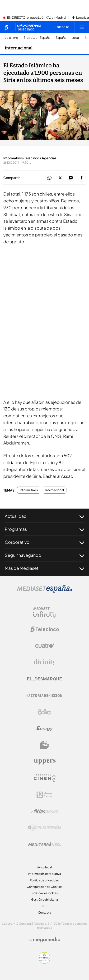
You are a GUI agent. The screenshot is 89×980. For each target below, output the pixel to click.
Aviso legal (44, 867)
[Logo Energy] (45, 728)
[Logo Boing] (45, 712)
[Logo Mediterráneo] (45, 844)
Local (75, 38)
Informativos (29, 490)
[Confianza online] (44, 962)
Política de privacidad (44, 880)
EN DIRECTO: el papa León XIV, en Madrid (36, 18)
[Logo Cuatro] (45, 646)
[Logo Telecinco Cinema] (45, 778)
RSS (45, 906)
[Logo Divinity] (45, 662)
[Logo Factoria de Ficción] (45, 695)
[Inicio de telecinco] (7, 27)
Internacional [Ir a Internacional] (19, 48)
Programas (44, 529)
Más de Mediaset (44, 568)
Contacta (44, 912)
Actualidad (44, 516)
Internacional (55, 490)
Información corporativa (44, 874)
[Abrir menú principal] (82, 27)
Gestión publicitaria (44, 899)
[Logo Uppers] (45, 762)
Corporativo (44, 542)
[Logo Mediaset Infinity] (45, 613)
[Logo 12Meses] (44, 795)
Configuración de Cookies (44, 887)
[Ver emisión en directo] (62, 27)
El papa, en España (37, 38)
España (61, 38)
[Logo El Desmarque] (44, 679)
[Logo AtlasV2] (44, 811)
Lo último (12, 38)
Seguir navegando (44, 555)
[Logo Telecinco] (45, 629)
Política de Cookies (45, 893)
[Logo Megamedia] (47, 940)
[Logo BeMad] (45, 745)
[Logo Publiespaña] (45, 828)
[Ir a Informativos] (28, 27)
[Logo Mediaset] (45, 591)
